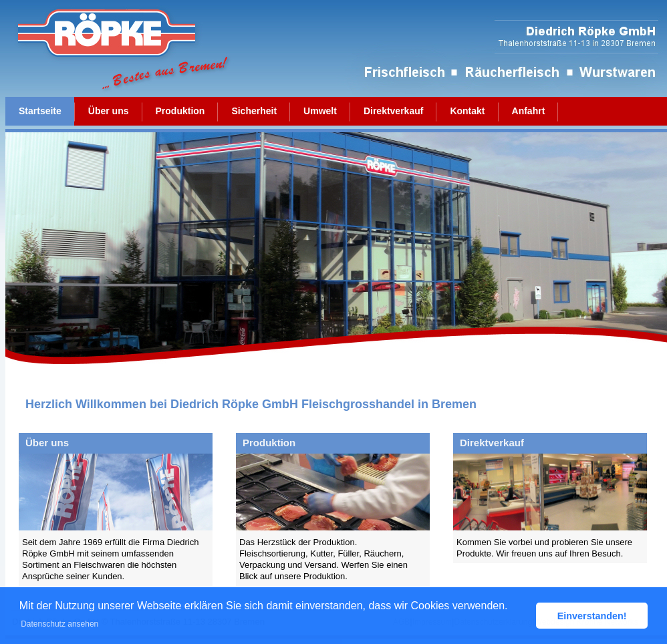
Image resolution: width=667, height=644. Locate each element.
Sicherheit (254, 111)
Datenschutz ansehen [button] (59, 624)
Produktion (180, 111)
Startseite (40, 111)
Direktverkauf (394, 111)
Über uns (109, 111)
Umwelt (320, 111)
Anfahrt (529, 111)
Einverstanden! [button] (592, 616)
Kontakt (467, 111)
